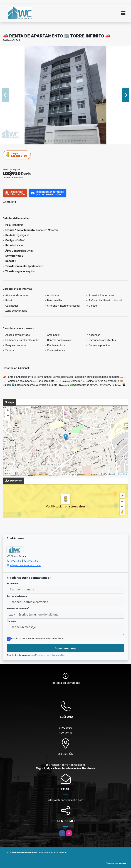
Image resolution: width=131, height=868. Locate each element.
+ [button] (8, 411)
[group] (65, 95)
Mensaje (12, 621)
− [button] (8, 416)
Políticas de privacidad (65, 683)
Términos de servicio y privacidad (50, 655)
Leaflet (101, 474)
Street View (17, 155)
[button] (46, 141)
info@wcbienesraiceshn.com (25, 565)
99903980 (15, 561)
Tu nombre (13, 583)
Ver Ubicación (55, 506)
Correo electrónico (17, 596)
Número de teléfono (18, 608)
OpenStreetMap (120, 474)
